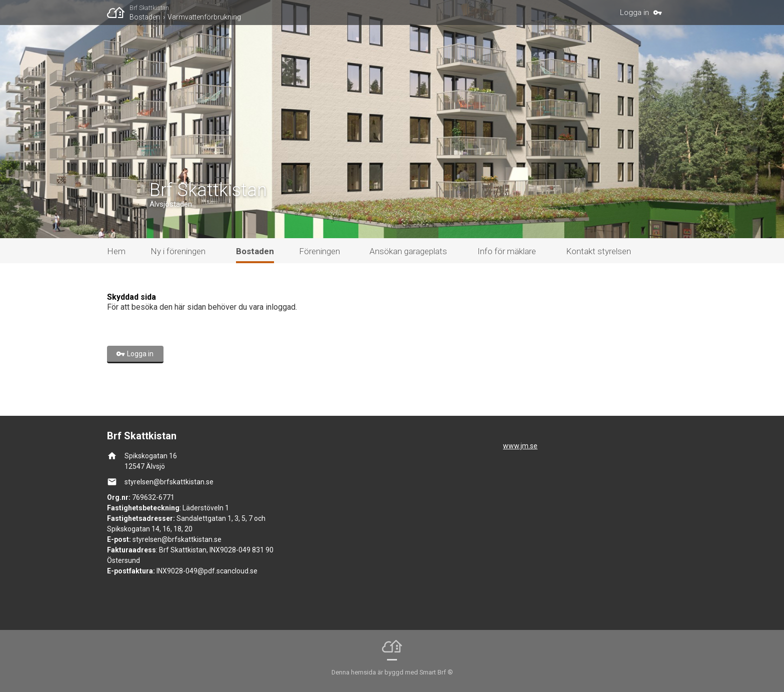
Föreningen (319, 251)
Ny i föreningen (178, 251)
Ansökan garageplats (408, 251)
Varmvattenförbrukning (204, 17)
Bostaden (145, 17)
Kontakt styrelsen (598, 251)
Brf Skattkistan (149, 8)
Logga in (634, 13)
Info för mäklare (507, 251)
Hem (116, 251)
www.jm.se (520, 446)
